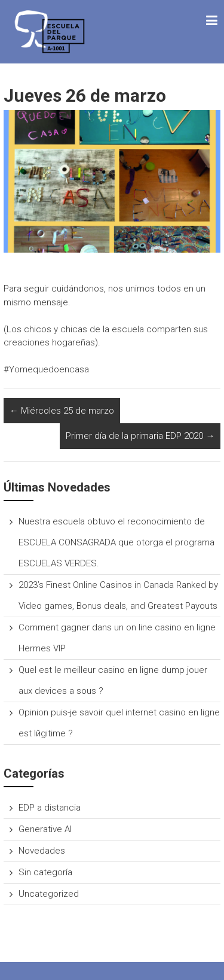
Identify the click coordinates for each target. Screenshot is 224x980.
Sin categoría (45, 872)
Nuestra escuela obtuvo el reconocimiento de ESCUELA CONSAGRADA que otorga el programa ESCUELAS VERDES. (116, 542)
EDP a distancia (50, 808)
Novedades (42, 851)
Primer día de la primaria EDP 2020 (140, 436)
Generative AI (45, 829)
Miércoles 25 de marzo (62, 411)
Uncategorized (49, 894)
